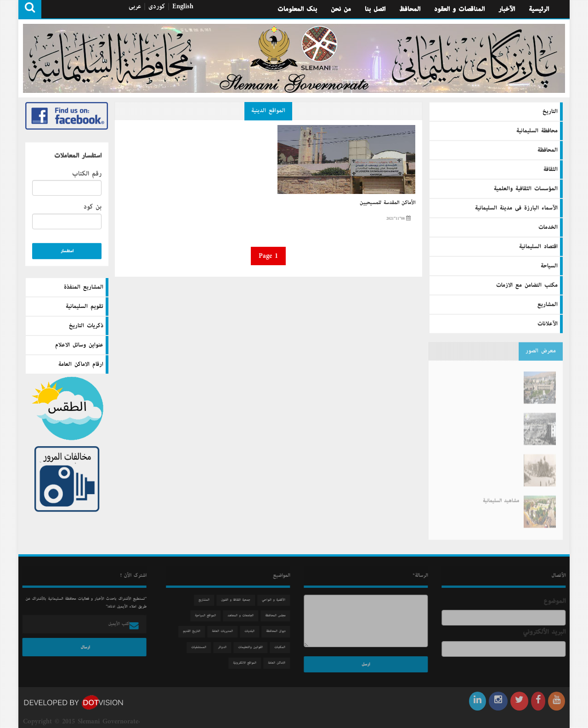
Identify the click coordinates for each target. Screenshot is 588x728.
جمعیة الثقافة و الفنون (238, 600)
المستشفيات (201, 647)
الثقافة (551, 169)
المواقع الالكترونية (247, 663)
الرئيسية (539, 9)
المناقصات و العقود (459, 9)
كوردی (157, 6)
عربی (135, 6)
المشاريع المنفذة (84, 287)
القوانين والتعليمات (253, 647)
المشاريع (548, 304)
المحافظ (410, 9)
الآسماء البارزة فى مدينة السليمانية (516, 208)
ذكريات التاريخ (86, 326)
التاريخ (550, 111)
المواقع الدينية (268, 111)
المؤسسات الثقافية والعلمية (526, 188)
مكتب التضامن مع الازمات (527, 285)
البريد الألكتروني (546, 632)
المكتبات (282, 647)
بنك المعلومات (297, 9)
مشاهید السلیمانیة (501, 496)
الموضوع (557, 601)
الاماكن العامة (279, 663)
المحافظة (548, 150)
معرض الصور (541, 349)
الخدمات (548, 227)
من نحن (341, 9)
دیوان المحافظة (278, 631)
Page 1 (268, 256)
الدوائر (224, 647)
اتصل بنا (375, 9)
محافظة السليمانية (537, 131)
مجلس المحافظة (277, 616)
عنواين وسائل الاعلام (79, 345)
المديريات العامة (225, 631)
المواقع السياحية (208, 616)
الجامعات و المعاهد (243, 616)
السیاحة (549, 266)
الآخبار (507, 9)
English (183, 6)
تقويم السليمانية (85, 307)
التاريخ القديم (194, 631)
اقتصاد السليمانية (538, 246)
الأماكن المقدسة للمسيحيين (387, 203)
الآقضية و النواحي (276, 600)
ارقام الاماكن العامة (81, 364)
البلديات (252, 631)
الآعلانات (548, 324)
